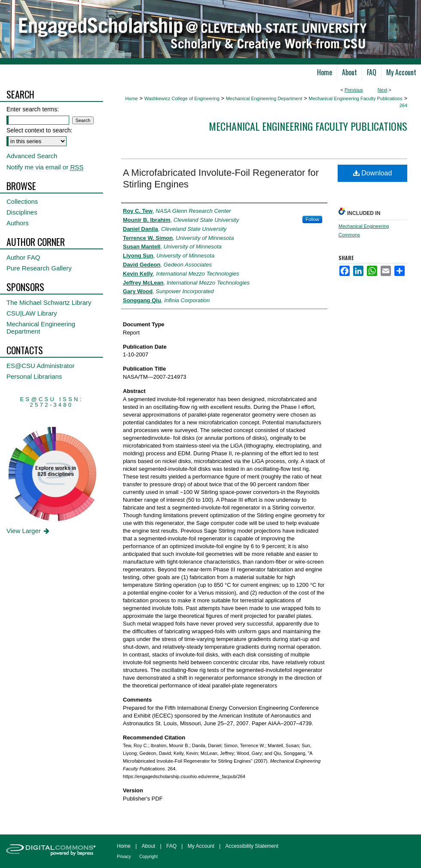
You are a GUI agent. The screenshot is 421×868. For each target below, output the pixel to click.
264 (403, 105)
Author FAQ (23, 257)
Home (132, 98)
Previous (354, 90)
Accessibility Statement (252, 846)
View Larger (29, 531)
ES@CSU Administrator (41, 366)
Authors (18, 223)
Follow (312, 219)
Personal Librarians (34, 376)
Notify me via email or (45, 167)
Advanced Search (32, 156)
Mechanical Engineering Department (264, 98)
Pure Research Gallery (39, 268)
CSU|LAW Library (32, 313)
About (148, 846)
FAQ (171, 846)
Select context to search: (39, 130)
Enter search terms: (33, 109)
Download (373, 173)
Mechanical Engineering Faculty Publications (355, 98)
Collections (22, 201)
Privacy (124, 857)
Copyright (148, 857)
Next (383, 90)
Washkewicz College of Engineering (182, 98)
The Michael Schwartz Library (49, 302)
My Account (201, 846)
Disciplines (22, 212)
